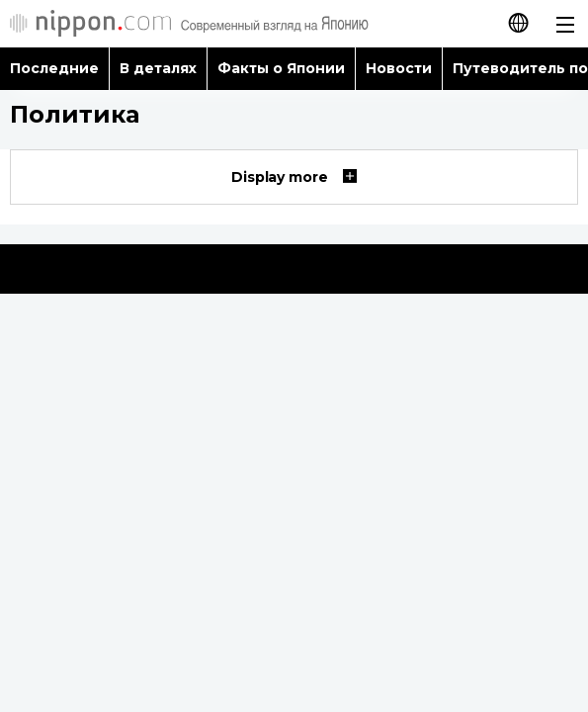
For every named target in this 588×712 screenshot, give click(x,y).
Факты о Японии (281, 68)
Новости (399, 68)
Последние (54, 68)
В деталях (158, 68)
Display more (294, 177)
